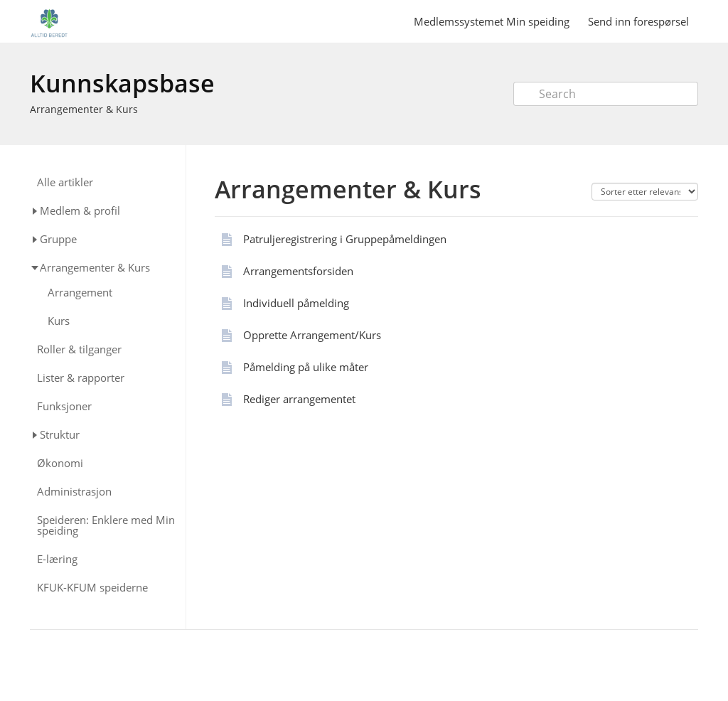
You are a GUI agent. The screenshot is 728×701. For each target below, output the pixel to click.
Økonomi (60, 463)
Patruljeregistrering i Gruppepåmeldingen (345, 239)
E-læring (57, 559)
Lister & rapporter (81, 378)
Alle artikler (65, 182)
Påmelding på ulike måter (306, 367)
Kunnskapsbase (122, 83)
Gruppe (58, 239)
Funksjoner (64, 406)
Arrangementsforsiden (298, 271)
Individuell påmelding (296, 303)
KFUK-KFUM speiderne (92, 588)
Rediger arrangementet (299, 399)
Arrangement (80, 293)
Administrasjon (74, 492)
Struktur (60, 434)
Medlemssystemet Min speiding (492, 21)
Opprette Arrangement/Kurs (312, 335)
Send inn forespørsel (638, 21)
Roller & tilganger (79, 349)
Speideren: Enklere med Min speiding (106, 525)
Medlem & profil (80, 210)
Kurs (59, 321)
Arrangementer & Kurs (84, 109)
